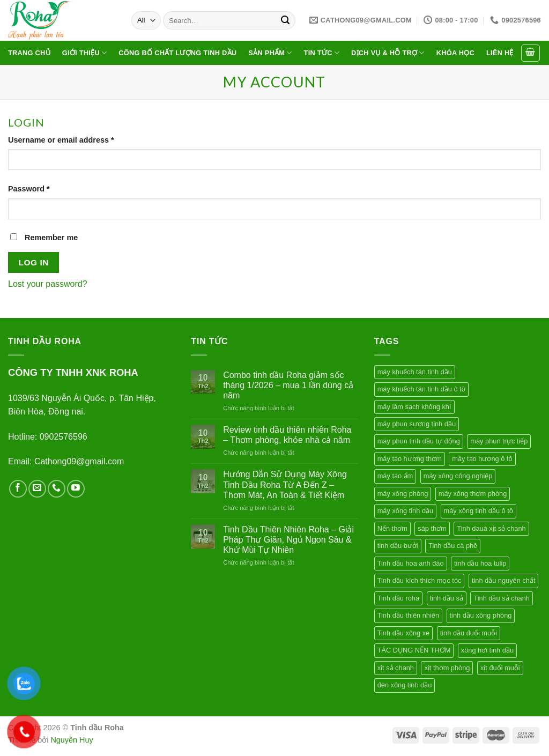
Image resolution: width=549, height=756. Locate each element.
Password (29, 189)
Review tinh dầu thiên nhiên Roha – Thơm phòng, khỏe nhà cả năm (287, 435)
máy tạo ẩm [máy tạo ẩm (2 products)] (395, 476)
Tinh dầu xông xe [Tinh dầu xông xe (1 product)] (404, 633)
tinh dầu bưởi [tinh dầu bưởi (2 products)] (398, 546)
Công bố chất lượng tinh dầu (177, 53)
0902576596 (64, 437)
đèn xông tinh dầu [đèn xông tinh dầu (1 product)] (405, 685)
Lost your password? (48, 284)
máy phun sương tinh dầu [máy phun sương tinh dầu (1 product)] (417, 424)
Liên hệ (500, 53)
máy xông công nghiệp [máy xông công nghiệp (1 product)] (458, 476)
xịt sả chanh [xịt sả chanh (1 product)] (396, 668)
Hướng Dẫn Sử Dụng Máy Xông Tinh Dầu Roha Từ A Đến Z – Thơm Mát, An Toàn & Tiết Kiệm (285, 484)
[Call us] (57, 489)
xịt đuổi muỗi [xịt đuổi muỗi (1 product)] (500, 668)
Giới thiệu (85, 53)
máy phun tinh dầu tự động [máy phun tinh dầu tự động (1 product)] (419, 441)
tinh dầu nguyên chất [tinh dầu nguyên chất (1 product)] (504, 580)
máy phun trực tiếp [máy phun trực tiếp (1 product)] (499, 441)
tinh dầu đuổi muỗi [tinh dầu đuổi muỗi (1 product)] (469, 633)
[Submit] (285, 20)
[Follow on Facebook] (18, 489)
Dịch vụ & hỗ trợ (388, 53)
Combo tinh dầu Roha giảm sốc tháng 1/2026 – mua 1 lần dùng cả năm (288, 385)
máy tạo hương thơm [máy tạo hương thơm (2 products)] (410, 459)
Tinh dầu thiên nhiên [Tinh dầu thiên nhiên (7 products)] (408, 615)
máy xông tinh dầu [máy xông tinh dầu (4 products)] (405, 511)
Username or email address (61, 140)
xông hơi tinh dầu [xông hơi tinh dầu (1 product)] (487, 650)
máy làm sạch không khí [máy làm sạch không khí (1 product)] (414, 407)
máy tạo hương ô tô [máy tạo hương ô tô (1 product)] (482, 459)
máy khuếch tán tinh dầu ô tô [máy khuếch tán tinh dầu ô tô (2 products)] (421, 389)
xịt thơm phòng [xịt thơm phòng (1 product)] (447, 668)
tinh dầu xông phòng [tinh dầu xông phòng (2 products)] (481, 615)
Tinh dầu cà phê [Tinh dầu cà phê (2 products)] (453, 546)
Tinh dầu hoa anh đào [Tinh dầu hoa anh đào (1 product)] (411, 563)
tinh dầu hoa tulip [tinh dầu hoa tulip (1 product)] (480, 563)
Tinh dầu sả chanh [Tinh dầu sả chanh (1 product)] (502, 598)
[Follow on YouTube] (76, 489)
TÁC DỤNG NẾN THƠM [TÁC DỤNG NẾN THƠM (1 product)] (414, 650)
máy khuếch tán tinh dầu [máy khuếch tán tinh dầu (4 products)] (415, 372)
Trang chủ (29, 53)
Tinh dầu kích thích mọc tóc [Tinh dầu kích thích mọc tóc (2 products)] (420, 580)
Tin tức (322, 53)
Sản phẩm (270, 53)
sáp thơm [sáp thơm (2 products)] (432, 528)
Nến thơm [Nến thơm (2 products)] (392, 528)
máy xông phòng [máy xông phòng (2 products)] (403, 494)
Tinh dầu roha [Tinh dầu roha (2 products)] (398, 598)
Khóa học (455, 53)
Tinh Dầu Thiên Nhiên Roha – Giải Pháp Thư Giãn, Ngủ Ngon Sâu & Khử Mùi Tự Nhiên (288, 540)
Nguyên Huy (72, 740)
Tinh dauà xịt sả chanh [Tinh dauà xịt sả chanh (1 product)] (491, 528)
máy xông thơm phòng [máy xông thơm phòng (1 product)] (473, 494)
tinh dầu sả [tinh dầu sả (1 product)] (447, 598)
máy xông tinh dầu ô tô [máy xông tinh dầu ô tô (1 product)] (478, 511)
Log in (34, 262)
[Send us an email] (37, 489)
